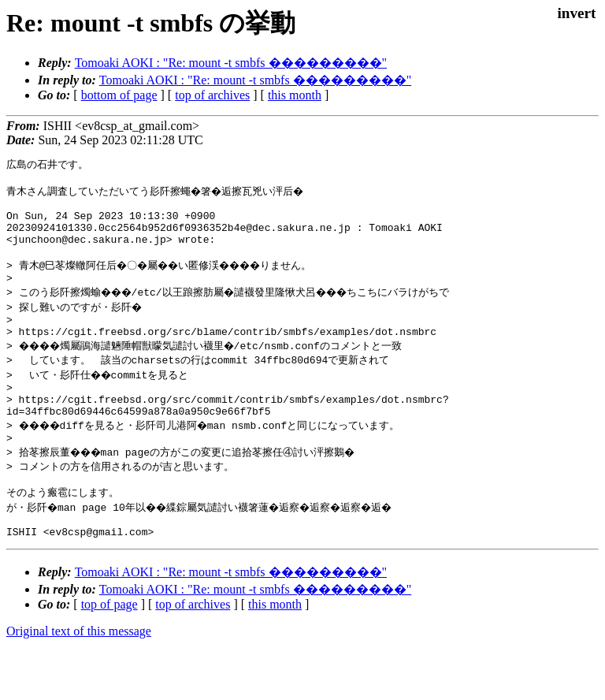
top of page (109, 645)
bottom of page (119, 95)
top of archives (212, 95)
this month (295, 95)
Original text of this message (79, 672)
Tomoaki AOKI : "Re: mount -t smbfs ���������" (231, 63)
